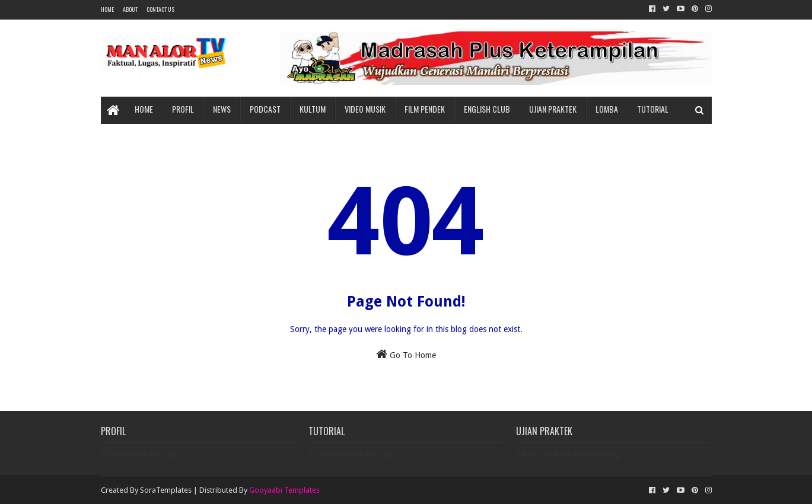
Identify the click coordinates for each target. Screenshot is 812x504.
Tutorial (653, 109)
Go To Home (406, 354)
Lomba (607, 109)
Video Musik (365, 109)
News (222, 109)
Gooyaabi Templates (284, 490)
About (130, 9)
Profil (183, 109)
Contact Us (160, 9)
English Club (487, 109)
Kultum (313, 109)
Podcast (265, 109)
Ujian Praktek (553, 109)
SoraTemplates (166, 490)
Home (107, 9)
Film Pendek (425, 109)
